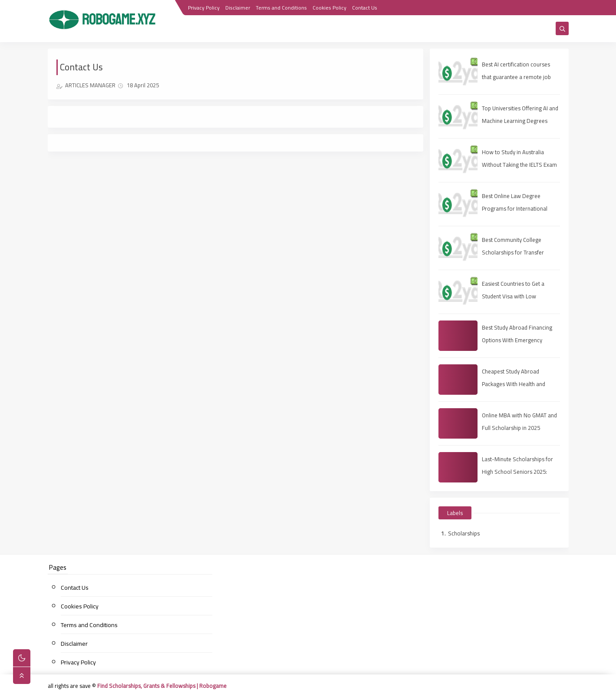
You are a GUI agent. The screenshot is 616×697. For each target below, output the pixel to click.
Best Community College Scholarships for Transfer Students (513, 252)
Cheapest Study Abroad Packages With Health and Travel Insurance (514, 384)
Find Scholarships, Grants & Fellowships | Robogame (162, 686)
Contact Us (365, 8)
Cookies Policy (329, 8)
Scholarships (464, 533)
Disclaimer (238, 8)
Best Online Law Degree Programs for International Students (515, 208)
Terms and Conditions (281, 8)
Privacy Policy (204, 8)
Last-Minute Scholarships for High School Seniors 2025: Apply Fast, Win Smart (517, 472)
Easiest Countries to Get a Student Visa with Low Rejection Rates (513, 296)
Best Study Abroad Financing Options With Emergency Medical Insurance (517, 340)
